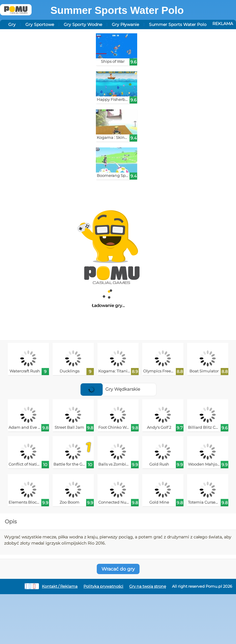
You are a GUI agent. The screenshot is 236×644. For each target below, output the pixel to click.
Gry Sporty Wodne (83, 24)
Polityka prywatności (103, 586)
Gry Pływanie (125, 24)
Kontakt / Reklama (60, 586)
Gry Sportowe (40, 24)
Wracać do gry (118, 569)
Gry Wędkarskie (110, 389)
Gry (12, 24)
